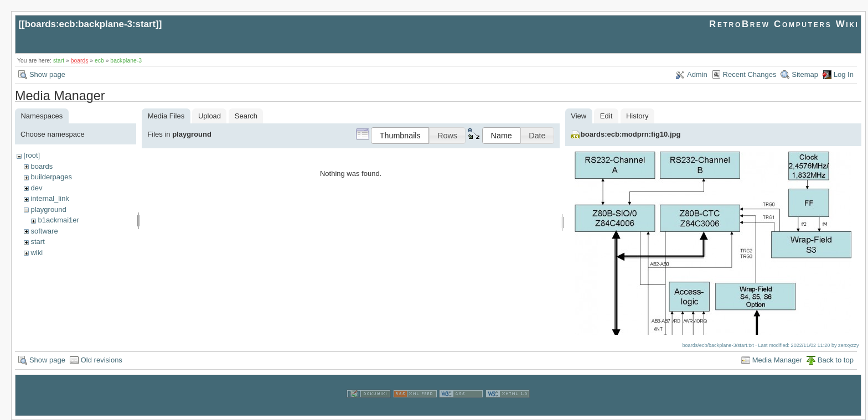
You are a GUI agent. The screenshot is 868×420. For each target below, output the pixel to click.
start (59, 61)
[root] (32, 155)
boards (80, 61)
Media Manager (777, 360)
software (44, 231)
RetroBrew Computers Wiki (784, 24)
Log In (844, 74)
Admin (697, 74)
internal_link (50, 198)
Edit (606, 116)
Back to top (836, 360)
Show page (47, 74)
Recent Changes (750, 74)
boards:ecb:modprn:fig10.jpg (631, 134)
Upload (210, 116)
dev (36, 188)
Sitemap (805, 74)
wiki (37, 253)
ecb (99, 61)
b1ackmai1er (58, 220)
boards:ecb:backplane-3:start (91, 24)
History (637, 116)
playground (48, 209)
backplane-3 (126, 61)
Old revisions (102, 360)
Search (246, 116)
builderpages (51, 177)
